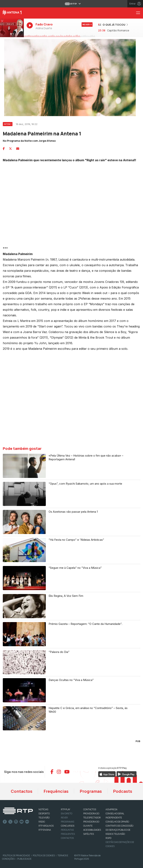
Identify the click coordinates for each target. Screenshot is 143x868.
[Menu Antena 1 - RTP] (139, 13)
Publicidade (24, 859)
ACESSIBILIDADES (92, 830)
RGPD (108, 838)
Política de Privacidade (16, 855)
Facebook (5, 822)
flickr (27, 822)
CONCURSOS (68, 826)
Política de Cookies (44, 855)
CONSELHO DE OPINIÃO (117, 822)
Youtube (22, 822)
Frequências (56, 791)
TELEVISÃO (44, 818)
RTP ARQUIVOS (46, 826)
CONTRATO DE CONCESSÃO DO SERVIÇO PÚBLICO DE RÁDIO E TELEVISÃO (119, 830)
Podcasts (123, 791)
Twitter (10, 822)
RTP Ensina (45, 830)
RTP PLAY (66, 809)
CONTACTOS (90, 809)
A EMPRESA (111, 809)
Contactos (22, 791)
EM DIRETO (67, 813)
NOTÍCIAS (43, 809)
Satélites (89, 834)
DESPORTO (44, 813)
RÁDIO (42, 822)
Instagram (16, 822)
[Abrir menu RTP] (72, 4)
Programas (91, 791)
